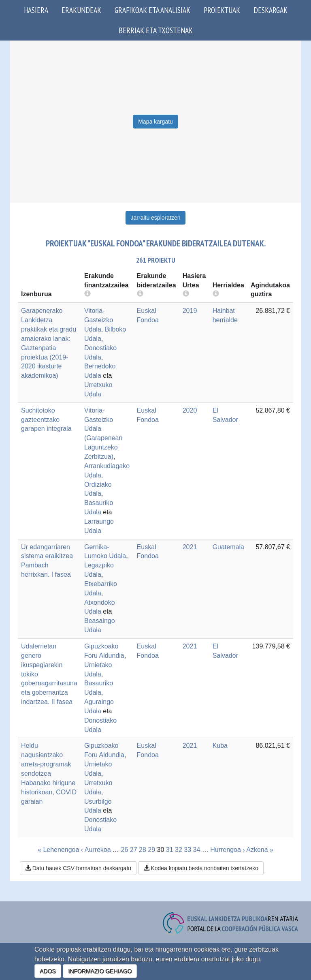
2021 (190, 547)
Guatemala (228, 547)
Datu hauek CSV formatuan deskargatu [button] (78, 868)
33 (187, 850)
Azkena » (260, 850)
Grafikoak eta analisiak (152, 10)
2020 (190, 410)
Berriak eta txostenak (156, 30)
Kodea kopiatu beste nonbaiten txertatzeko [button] (201, 868)
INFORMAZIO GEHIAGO (100, 971)
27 (134, 850)
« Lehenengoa (58, 850)
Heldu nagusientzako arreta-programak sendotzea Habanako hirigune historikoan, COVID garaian (49, 773)
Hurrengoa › (227, 850)
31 (170, 850)
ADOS (48, 971)
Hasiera (36, 10)
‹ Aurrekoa (96, 850)
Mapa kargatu (155, 122)
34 (197, 850)
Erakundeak (81, 10)
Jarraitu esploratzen (156, 218)
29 (151, 850)
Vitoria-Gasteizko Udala (99, 320)
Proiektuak (222, 10)
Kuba (220, 746)
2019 (190, 311)
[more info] (186, 294)
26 (125, 850)
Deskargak (271, 10)
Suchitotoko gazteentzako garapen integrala (46, 420)
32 (179, 850)
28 (143, 850)
